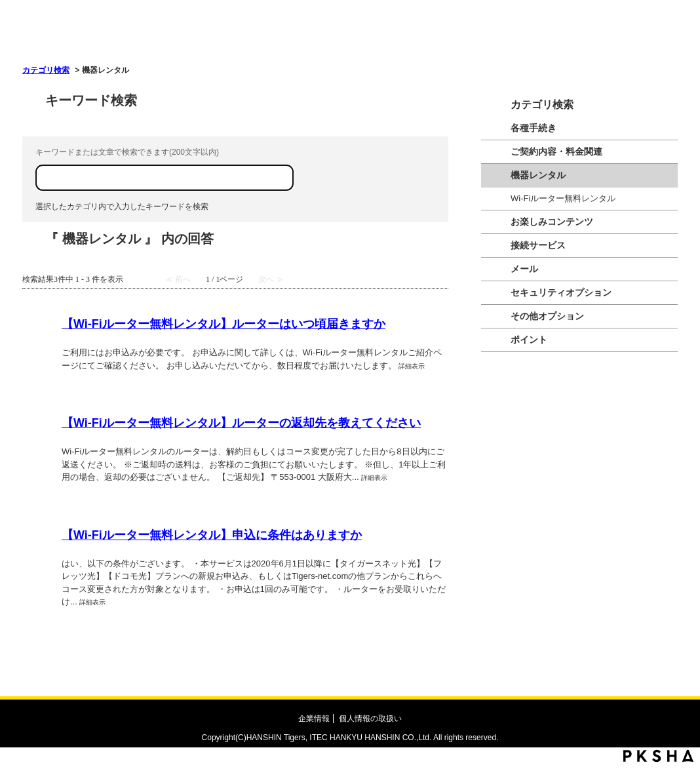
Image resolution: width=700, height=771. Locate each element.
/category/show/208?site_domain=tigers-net (496, 293)
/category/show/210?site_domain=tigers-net (496, 175)
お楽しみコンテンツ (552, 222)
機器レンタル (538, 175)
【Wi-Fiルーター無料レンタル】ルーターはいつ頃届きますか (224, 324)
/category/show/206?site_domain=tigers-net (496, 222)
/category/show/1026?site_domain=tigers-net (496, 316)
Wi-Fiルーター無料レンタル (563, 198)
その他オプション (547, 316)
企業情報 (314, 719)
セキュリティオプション (561, 292)
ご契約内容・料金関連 (556, 151)
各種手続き (534, 128)
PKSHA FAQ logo (658, 756)
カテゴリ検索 (46, 70)
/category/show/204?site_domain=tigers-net (496, 128)
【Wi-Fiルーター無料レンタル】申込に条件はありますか (212, 535)
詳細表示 (412, 366)
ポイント (529, 340)
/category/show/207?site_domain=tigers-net (496, 246)
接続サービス (538, 245)
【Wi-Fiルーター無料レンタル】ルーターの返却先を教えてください (241, 423)
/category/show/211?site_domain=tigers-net (496, 340)
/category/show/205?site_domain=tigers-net (496, 152)
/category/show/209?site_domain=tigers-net (496, 269)
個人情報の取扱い (370, 719)
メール (524, 269)
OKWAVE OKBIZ (164, 37)
